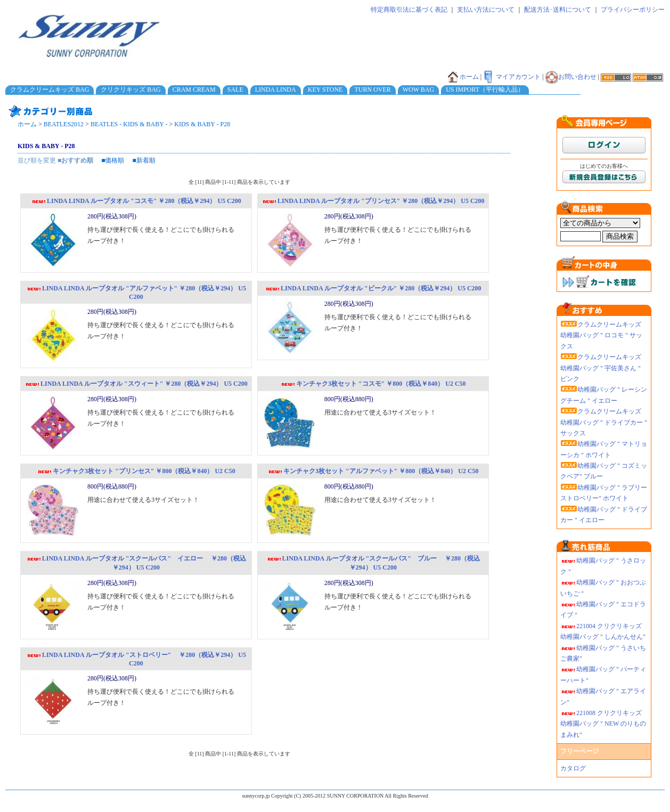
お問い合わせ (571, 77)
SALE (235, 90)
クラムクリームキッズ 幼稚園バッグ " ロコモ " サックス (601, 335)
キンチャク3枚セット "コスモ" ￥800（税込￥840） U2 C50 (373, 384)
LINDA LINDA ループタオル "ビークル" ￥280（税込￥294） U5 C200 (373, 288)
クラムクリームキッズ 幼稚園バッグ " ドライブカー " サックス (604, 422)
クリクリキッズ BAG (130, 90)
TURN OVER (372, 90)
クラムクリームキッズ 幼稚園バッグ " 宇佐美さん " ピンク (601, 368)
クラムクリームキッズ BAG (50, 90)
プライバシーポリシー (633, 10)
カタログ (573, 768)
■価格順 (113, 160)
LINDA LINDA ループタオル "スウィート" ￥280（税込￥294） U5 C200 (136, 384)
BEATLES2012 (64, 124)
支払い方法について (486, 10)
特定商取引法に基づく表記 (409, 10)
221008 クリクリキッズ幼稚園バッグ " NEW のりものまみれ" (603, 724)
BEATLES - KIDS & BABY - (129, 124)
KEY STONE (325, 90)
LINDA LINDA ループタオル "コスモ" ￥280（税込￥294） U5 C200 (136, 201)
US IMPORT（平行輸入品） (485, 90)
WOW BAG (418, 90)
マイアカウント (512, 77)
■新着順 (144, 160)
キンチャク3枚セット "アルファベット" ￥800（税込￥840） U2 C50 (373, 471)
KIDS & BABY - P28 (202, 124)
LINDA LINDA (276, 90)
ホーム (463, 77)
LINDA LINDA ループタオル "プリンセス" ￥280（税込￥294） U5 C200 (373, 201)
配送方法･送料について (558, 10)
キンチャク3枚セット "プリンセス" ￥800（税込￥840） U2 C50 (136, 471)
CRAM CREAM (194, 90)
